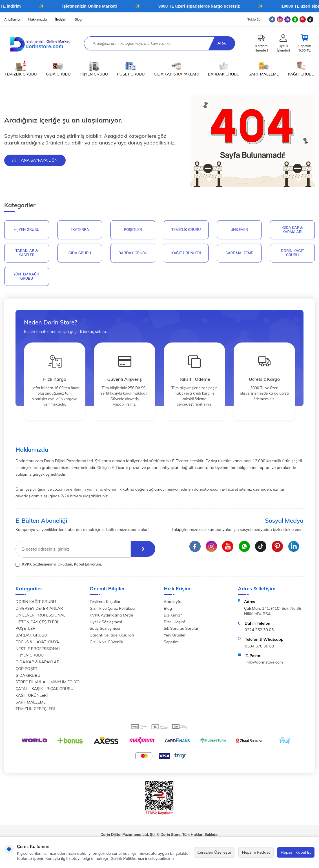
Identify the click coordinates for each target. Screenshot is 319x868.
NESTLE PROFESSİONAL (38, 650)
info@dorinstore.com (264, 664)
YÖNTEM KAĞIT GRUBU (26, 277)
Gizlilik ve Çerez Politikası (112, 610)
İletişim (61, 19)
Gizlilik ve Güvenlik (106, 643)
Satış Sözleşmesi (105, 630)
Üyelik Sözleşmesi (106, 623)
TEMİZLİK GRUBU (21, 69)
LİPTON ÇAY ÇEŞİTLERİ (37, 623)
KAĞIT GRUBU (301, 69)
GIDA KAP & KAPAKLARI (176, 69)
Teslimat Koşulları (106, 603)
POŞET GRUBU (131, 69)
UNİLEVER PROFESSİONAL (40, 616)
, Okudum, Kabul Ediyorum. (59, 566)
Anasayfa (173, 603)
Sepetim (171, 643)
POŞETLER (133, 230)
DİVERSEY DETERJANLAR (39, 610)
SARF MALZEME (264, 69)
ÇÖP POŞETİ (27, 670)
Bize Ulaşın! (174, 623)
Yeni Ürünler (175, 636)
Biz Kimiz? (173, 616)
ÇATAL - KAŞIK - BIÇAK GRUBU (45, 690)
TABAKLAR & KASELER (27, 253)
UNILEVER (239, 230)
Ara (221, 43)
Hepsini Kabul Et (296, 852)
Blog (78, 19)
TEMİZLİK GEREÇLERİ (35, 710)
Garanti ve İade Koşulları (112, 636)
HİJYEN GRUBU (94, 69)
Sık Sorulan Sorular (181, 630)
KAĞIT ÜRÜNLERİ (186, 253)
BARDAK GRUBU (224, 69)
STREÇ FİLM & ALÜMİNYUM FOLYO (47, 684)
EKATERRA (80, 230)
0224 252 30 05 (259, 631)
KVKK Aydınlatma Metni (111, 616)
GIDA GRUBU (58, 69)
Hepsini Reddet (256, 852)
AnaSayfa (12, 19)
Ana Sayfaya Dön (36, 160)
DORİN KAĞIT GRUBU (292, 253)
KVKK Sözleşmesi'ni (39, 566)
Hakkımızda (37, 19)
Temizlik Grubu (186, 230)
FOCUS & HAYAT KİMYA (37, 643)
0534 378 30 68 (259, 647)
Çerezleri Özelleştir (214, 852)
